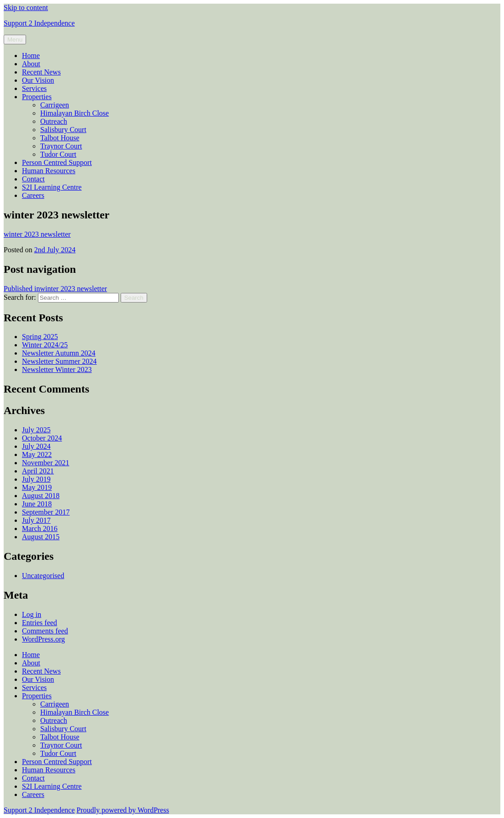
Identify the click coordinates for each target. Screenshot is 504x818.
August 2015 (41, 537)
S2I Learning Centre (52, 187)
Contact (33, 179)
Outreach (54, 121)
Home (31, 56)
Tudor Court (58, 154)
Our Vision (38, 80)
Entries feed (40, 623)
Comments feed (45, 631)
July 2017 (36, 520)
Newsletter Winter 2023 (57, 369)
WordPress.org (43, 639)
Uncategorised (43, 576)
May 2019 (37, 487)
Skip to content (26, 8)
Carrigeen (55, 105)
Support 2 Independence (39, 23)
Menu (15, 40)
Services (34, 88)
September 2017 (46, 512)
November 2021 (46, 463)
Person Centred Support (57, 162)
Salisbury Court (63, 130)
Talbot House (60, 138)
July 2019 (36, 479)
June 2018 (37, 504)
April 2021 (38, 471)
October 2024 (42, 438)
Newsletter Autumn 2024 (59, 353)
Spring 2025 (40, 337)
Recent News (41, 72)
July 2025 (36, 430)
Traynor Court (61, 146)
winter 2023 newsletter (37, 234)
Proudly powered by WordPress (123, 810)
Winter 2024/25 (45, 345)
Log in (32, 614)
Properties (37, 97)
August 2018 (41, 496)
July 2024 (36, 446)
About (31, 64)
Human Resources (49, 171)
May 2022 (37, 454)
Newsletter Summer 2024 (59, 361)
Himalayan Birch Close (74, 113)
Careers (33, 195)
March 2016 (40, 529)
